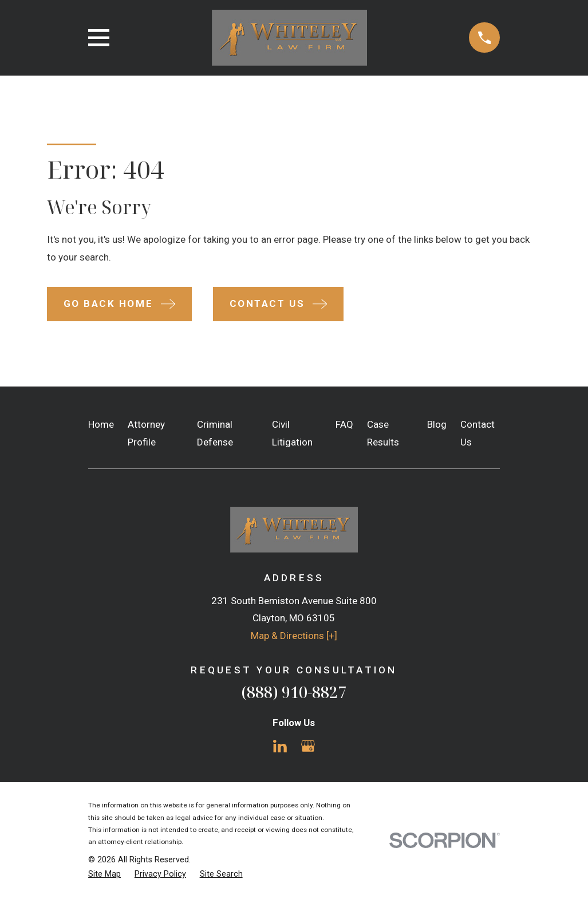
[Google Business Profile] (308, 746)
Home (101, 424)
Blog (437, 424)
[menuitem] (104, 874)
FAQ (344, 424)
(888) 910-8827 (294, 692)
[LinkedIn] (280, 746)
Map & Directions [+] (294, 636)
